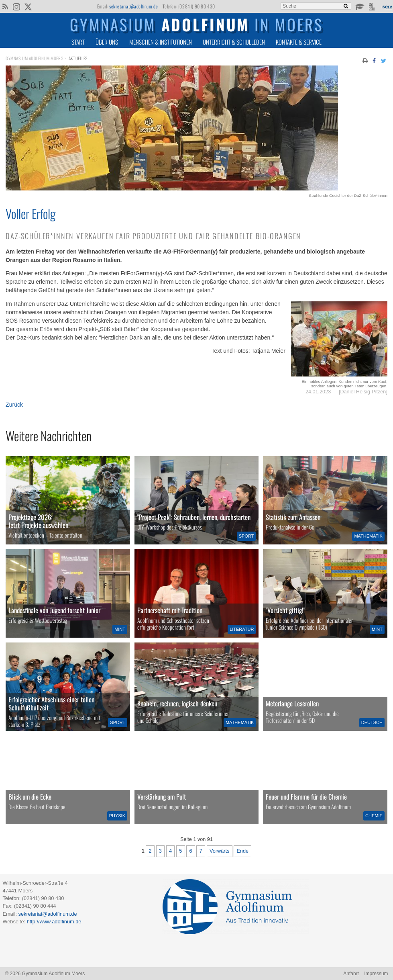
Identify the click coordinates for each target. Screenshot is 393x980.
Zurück (14, 405)
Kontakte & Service (299, 42)
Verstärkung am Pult (162, 797)
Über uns (107, 42)
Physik (117, 816)
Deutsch (372, 722)
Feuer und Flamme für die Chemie (306, 797)
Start (78, 42)
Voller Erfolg (31, 213)
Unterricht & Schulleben (234, 42)
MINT (120, 629)
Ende (242, 851)
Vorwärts (219, 851)
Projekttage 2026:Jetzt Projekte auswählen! (39, 521)
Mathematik (368, 536)
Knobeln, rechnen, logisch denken (177, 703)
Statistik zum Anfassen (293, 517)
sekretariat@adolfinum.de (133, 6)
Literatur (242, 629)
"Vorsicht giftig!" (285, 610)
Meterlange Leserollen (292, 703)
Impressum (376, 974)
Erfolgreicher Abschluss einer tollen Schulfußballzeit (51, 703)
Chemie (374, 816)
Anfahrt (351, 974)
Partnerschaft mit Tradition (170, 610)
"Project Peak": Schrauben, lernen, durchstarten (194, 517)
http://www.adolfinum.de (54, 922)
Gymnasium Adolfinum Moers (34, 58)
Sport (246, 536)
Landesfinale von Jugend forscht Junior (54, 610)
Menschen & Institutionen (161, 42)
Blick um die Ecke (30, 797)
